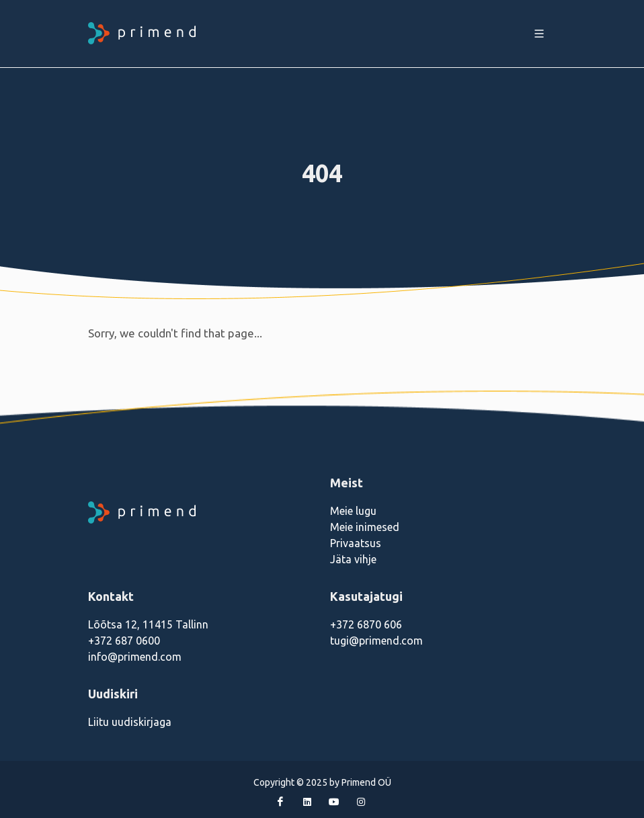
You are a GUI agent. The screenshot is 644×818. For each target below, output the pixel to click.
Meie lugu (353, 511)
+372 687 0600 (124, 641)
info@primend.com (135, 657)
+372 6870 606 (366, 624)
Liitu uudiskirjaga (130, 722)
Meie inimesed (365, 527)
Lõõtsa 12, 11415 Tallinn (148, 624)
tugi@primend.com (376, 641)
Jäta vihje (353, 559)
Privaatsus (356, 543)
